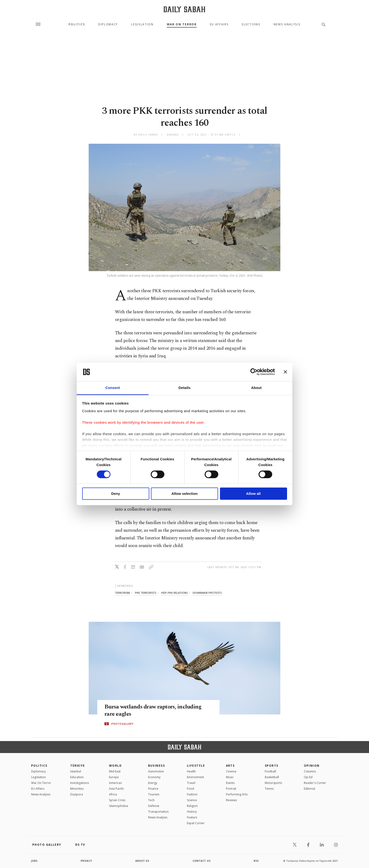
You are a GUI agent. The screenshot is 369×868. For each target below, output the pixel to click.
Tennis (269, 789)
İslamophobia (118, 806)
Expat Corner (196, 823)
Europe (114, 777)
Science (192, 800)
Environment (195, 777)
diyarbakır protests (207, 593)
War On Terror (182, 24)
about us (142, 861)
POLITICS (39, 766)
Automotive (156, 771)
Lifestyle (196, 766)
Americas (115, 783)
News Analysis (287, 24)
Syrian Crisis (117, 800)
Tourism (154, 794)
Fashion (192, 794)
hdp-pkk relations (174, 593)
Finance (153, 789)
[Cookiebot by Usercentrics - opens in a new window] (254, 372)
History (192, 812)
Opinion (312, 766)
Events (230, 783)
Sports (272, 766)
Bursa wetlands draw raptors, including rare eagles (155, 711)
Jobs (35, 861)
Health (191, 771)
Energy (153, 783)
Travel (191, 783)
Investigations (80, 783)
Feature (192, 817)
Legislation (142, 24)
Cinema (231, 771)
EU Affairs (219, 24)
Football (270, 771)
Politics (77, 24)
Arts (230, 766)
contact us (202, 861)
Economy (154, 777)
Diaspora (77, 794)
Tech (151, 800)
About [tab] (256, 388)
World (115, 766)
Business (157, 766)
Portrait (231, 789)
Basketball (272, 777)
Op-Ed (308, 777)
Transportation (158, 812)
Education (77, 777)
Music (230, 777)
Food (190, 789)
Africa (113, 794)
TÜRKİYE (78, 766)
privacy (87, 861)
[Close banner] (285, 372)
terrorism (122, 593)
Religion (192, 806)
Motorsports (273, 783)
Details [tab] (184, 388)
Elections (251, 24)
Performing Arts (237, 794)
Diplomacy (108, 24)
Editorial (309, 789)
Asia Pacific (117, 789)
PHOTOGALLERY (122, 724)
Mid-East (115, 771)
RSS (256, 861)
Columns (310, 771)
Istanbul (76, 771)
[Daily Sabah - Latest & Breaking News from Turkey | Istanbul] (184, 9)
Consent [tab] (113, 388)
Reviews (231, 800)
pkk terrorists (146, 593)
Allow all (253, 494)
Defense (154, 806)
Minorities (77, 789)
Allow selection (184, 494)
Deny (116, 494)
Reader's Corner (315, 783)
